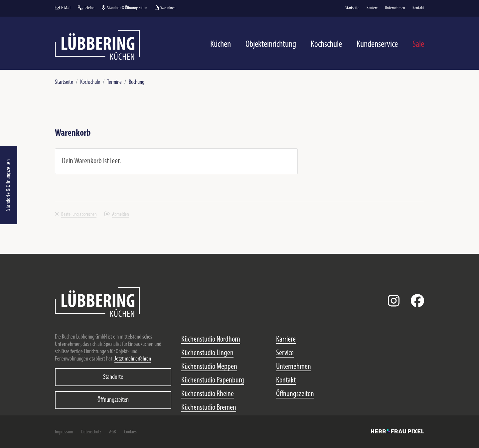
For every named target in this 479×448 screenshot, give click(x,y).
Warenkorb (165, 8)
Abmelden (117, 215)
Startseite (64, 82)
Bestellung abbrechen (76, 215)
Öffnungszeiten (113, 400)
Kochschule (90, 82)
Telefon (86, 8)
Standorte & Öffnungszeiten (8, 185)
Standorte (113, 377)
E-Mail (63, 8)
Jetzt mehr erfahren (133, 359)
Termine (114, 82)
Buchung (137, 82)
